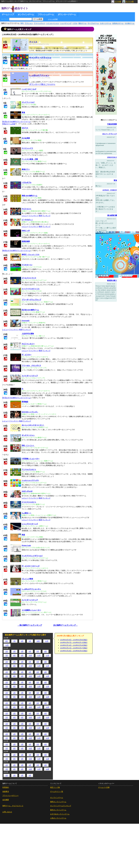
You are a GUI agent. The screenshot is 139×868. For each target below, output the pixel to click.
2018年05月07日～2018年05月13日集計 (74, 642)
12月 (7, 645)
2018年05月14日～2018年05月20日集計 (74, 645)
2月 (14, 651)
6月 (7, 641)
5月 (38, 651)
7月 (14, 641)
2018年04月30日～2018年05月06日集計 (74, 640)
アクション (29, 23)
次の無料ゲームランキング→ (65, 625)
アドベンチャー (40, 23)
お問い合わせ (7, 812)
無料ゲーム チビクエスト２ (13, 806)
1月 (7, 651)
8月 (22, 641)
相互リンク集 (55, 787)
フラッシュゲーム (46, 14)
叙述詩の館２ (112, 280)
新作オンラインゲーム (58, 810)
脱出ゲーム (83, 23)
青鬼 (115, 180)
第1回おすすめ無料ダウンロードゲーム (16, 122)
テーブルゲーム (93, 23)
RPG (22, 23)
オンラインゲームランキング (61, 806)
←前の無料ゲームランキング (30, 625)
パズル (75, 23)
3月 (22, 651)
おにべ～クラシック (110, 134)
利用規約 (6, 787)
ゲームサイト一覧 (57, 792)
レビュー (25, 216)
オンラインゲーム (26, 14)
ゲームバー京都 (104, 787)
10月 (38, 641)
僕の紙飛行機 (112, 215)
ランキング (46, 216)
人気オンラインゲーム (58, 818)
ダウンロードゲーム (67, 14)
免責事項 (6, 792)
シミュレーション (53, 23)
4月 (30, 651)
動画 (40, 216)
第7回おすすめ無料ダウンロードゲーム (16, 398)
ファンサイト (33, 216)
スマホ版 (116, 1)
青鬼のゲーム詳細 (9, 124)
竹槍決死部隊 (112, 124)
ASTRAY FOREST (110, 190)
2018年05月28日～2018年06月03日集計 (74, 651)
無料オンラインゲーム (58, 802)
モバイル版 (128, 1)
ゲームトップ (8, 14)
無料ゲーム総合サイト (15, 8)
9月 (30, 641)
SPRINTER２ (112, 157)
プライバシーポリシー (10, 796)
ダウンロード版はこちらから (42, 84)
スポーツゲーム (106, 23)
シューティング (66, 23)
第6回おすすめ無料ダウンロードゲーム (16, 251)
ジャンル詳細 (53, 19)
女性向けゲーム (118, 23)
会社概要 (6, 800)
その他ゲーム (129, 23)
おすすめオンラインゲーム (60, 814)
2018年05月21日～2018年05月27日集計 (74, 648)
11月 (47, 641)
